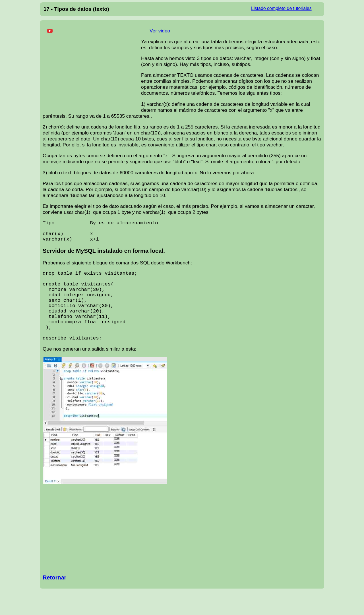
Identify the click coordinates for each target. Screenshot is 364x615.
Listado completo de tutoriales (281, 8)
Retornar (54, 602)
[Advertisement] (92, 68)
